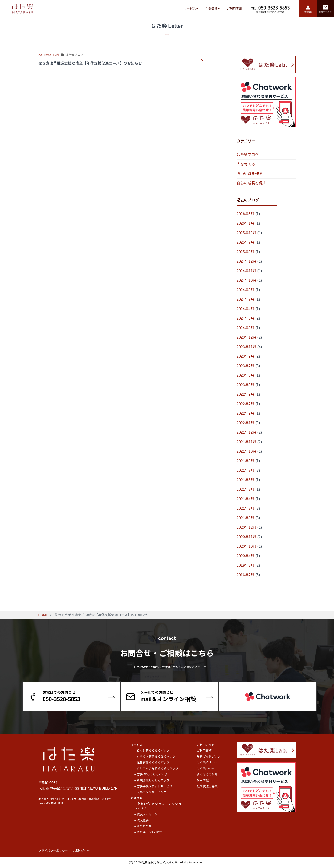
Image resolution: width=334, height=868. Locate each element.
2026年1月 (246, 223)
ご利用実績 (234, 9)
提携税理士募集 (207, 786)
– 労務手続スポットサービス (153, 786)
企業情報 (211, 9)
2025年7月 (246, 242)
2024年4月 (246, 309)
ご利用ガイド (206, 745)
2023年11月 (246, 347)
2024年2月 (246, 328)
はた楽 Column (207, 762)
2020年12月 (246, 527)
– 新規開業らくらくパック (152, 780)
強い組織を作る (250, 174)
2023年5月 (246, 385)
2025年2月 (246, 252)
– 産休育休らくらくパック (152, 762)
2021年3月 (246, 508)
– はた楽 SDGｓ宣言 (148, 832)
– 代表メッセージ (146, 814)
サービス (190, 9)
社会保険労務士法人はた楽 (160, 862)
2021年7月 (246, 470)
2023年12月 (246, 337)
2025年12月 (246, 233)
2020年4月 (246, 556)
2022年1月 (246, 423)
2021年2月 (246, 518)
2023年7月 (246, 366)
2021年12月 (246, 432)
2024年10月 (246, 280)
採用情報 (203, 780)
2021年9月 (246, 461)
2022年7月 (246, 404)
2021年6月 (246, 480)
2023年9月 (246, 356)
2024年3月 (246, 318)
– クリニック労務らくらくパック (156, 768)
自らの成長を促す (251, 183)
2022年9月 (246, 394)
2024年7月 (246, 299)
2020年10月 (246, 546)
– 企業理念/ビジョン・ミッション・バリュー (158, 806)
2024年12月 (246, 261)
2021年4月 (246, 499)
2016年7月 (246, 575)
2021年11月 (246, 442)
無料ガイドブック (209, 757)
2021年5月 (246, 489)
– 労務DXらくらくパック (151, 774)
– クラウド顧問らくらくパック (155, 757)
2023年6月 (246, 375)
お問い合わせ (82, 851)
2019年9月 (246, 565)
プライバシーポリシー (53, 851)
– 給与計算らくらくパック (152, 751)
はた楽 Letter (205, 768)
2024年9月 (246, 290)
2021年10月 (246, 451)
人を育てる (246, 164)
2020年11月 (246, 537)
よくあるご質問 (207, 774)
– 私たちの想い (144, 826)
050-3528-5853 (55, 803)
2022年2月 (246, 413)
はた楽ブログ (248, 155)
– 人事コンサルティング (150, 792)
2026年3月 (246, 214)
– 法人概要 (141, 820)
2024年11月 (246, 271)
